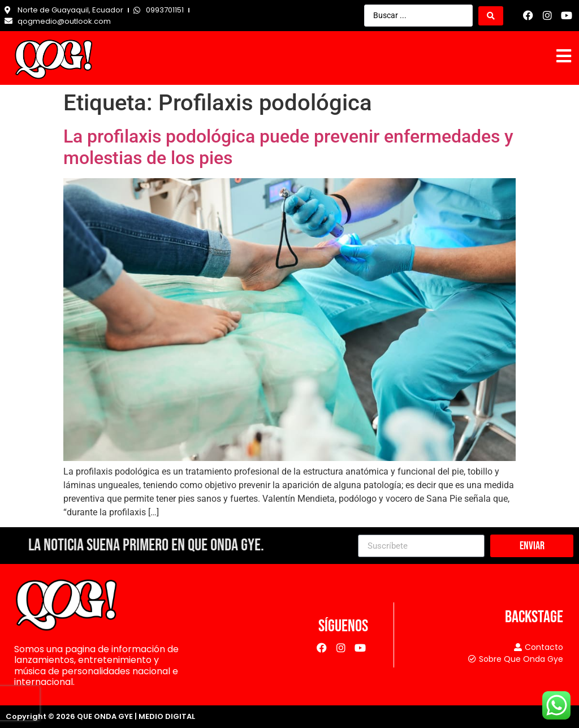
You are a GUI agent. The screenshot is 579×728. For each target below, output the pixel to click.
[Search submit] (491, 16)
